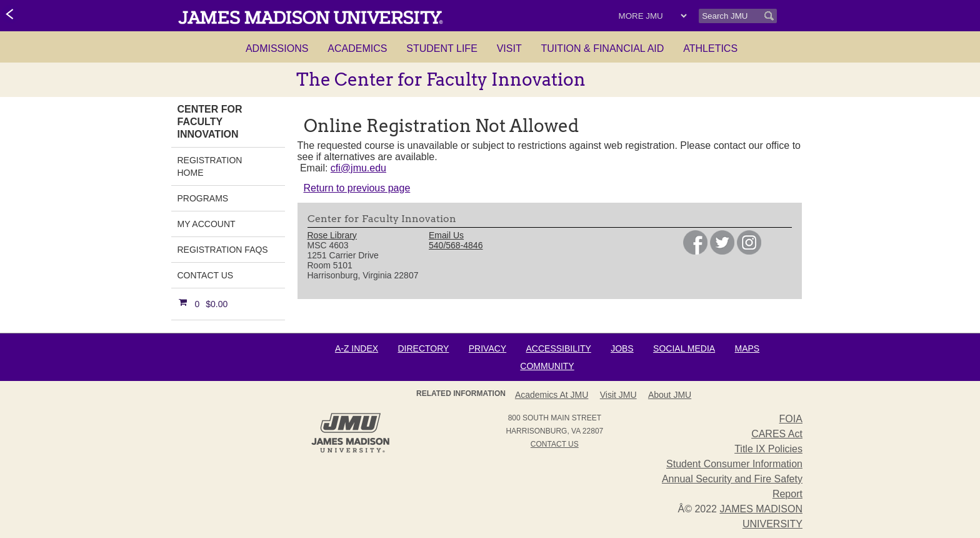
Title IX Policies (768, 449)
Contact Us (206, 275)
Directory (423, 348)
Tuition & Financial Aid (603, 48)
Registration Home (210, 166)
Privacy (487, 348)
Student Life (442, 48)
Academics (357, 48)
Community (547, 366)
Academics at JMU (552, 395)
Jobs (622, 348)
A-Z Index (357, 348)
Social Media (684, 348)
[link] (10, 15)
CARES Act (777, 434)
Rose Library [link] (332, 235)
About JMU (670, 395)
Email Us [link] (446, 235)
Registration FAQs (223, 250)
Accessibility (559, 348)
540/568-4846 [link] (456, 245)
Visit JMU (618, 395)
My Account (207, 224)
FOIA (791, 419)
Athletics (710, 48)
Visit (509, 48)
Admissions (277, 48)
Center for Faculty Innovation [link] (210, 122)
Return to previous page (357, 188)
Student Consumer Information (734, 464)
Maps (747, 348)
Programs (203, 198)
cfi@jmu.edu (358, 168)
